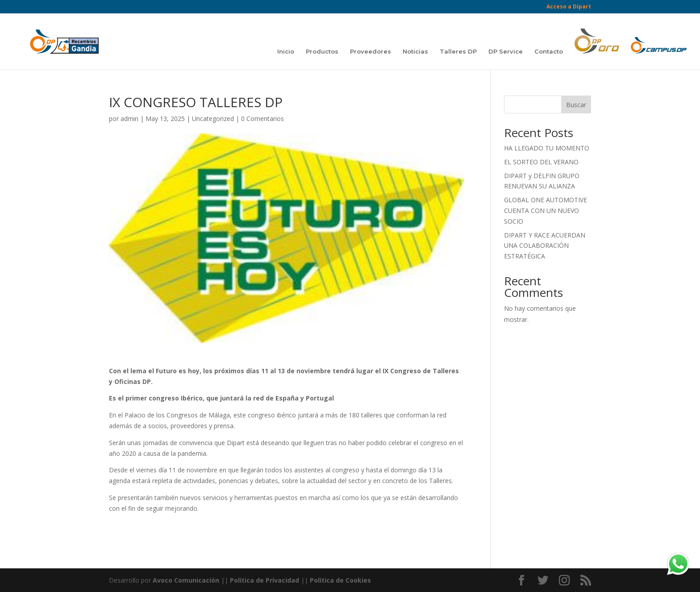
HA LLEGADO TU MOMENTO (547, 148)
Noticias (415, 52)
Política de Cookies (340, 580)
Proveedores (371, 52)
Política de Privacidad (265, 580)
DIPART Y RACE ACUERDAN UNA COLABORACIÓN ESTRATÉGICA (545, 246)
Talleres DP (458, 52)
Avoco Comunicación (185, 580)
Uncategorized (213, 119)
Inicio (286, 52)
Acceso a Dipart (569, 7)
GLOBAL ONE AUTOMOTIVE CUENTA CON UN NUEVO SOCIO (546, 211)
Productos (322, 52)
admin (129, 119)
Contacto (549, 52)
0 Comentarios (262, 119)
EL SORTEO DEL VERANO (541, 162)
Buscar (576, 105)
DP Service (506, 52)
